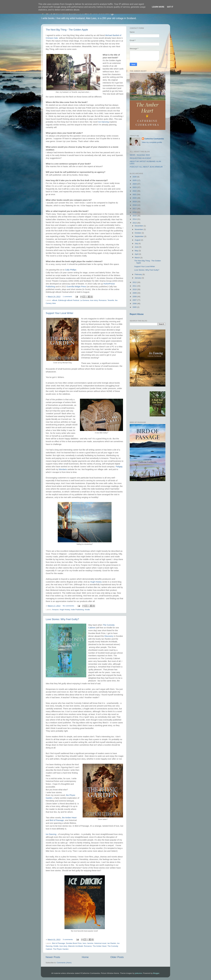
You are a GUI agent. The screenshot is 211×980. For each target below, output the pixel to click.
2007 (135, 300)
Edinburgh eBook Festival (69, 300)
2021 (135, 194)
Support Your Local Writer (60, 313)
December (139, 226)
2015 (135, 216)
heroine (90, 943)
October (138, 233)
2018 (135, 205)
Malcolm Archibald (75, 946)
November (139, 229)
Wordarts (63, 469)
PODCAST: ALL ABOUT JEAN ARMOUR (146, 167)
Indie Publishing (77, 610)
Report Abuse (137, 314)
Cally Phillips (71, 270)
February (139, 274)
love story (94, 300)
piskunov (138, 973)
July (137, 243)
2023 (135, 187)
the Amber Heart (69, 818)
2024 (135, 184)
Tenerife (111, 300)
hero (84, 943)
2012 (135, 282)
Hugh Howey (96, 582)
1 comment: (68, 297)
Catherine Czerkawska (154, 139)
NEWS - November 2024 (140, 155)
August (138, 240)
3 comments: (68, 939)
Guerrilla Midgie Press (76, 287)
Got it (170, 7)
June (137, 247)
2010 (135, 289)
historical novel (100, 943)
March (137, 258)
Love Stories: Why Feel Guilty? (62, 619)
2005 (135, 307)
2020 (135, 198)
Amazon (55, 610)
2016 (135, 212)
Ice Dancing (103, 122)
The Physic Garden (61, 949)
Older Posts (117, 957)
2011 (135, 286)
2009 (135, 293)
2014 (135, 219)
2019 (135, 202)
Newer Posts (53, 957)
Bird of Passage (57, 820)
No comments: (69, 606)
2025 (135, 180)
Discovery (109, 636)
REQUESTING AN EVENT (140, 158)
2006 (135, 304)
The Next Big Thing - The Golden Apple (67, 30)
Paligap (119, 467)
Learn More (158, 7)
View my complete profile (152, 142)
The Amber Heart (100, 946)
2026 (135, 177)
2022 (135, 191)
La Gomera (85, 300)
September (139, 236)
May (137, 251)
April (137, 254)
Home (85, 957)
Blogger (156, 973)
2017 (135, 209)
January (138, 278)
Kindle (87, 610)
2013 (135, 223)
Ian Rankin (112, 943)
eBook (55, 300)
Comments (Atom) (64, 963)
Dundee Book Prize (74, 943)
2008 (135, 297)
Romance (103, 300)
